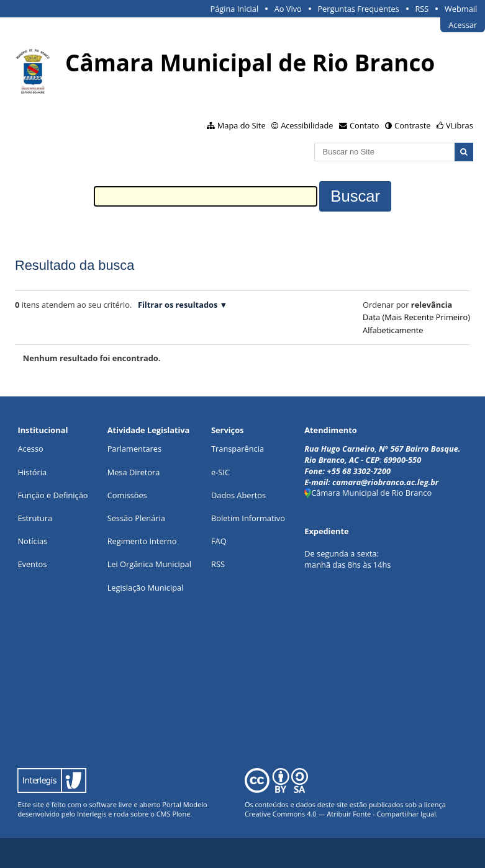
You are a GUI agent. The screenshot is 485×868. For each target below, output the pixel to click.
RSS (422, 9)
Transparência (238, 449)
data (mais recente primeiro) (416, 317)
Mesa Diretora (134, 472)
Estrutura (35, 518)
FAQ (219, 541)
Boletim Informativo (248, 518)
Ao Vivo (288, 9)
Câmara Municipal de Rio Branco (368, 493)
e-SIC (220, 472)
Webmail (461, 9)
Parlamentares (134, 449)
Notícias (32, 541)
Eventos (32, 564)
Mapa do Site (242, 125)
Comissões (127, 495)
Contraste (412, 125)
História (32, 472)
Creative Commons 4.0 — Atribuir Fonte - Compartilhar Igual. (341, 814)
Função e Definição (52, 495)
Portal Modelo (184, 804)
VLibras (460, 125)
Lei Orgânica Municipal (149, 564)
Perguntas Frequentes (358, 9)
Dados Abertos (238, 495)
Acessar (463, 25)
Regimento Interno (142, 541)
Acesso (30, 449)
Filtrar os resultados (178, 305)
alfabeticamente (393, 330)
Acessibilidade (307, 125)
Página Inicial (235, 9)
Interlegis (92, 814)
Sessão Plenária (136, 518)
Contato (365, 125)
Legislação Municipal (146, 588)
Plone (181, 814)
